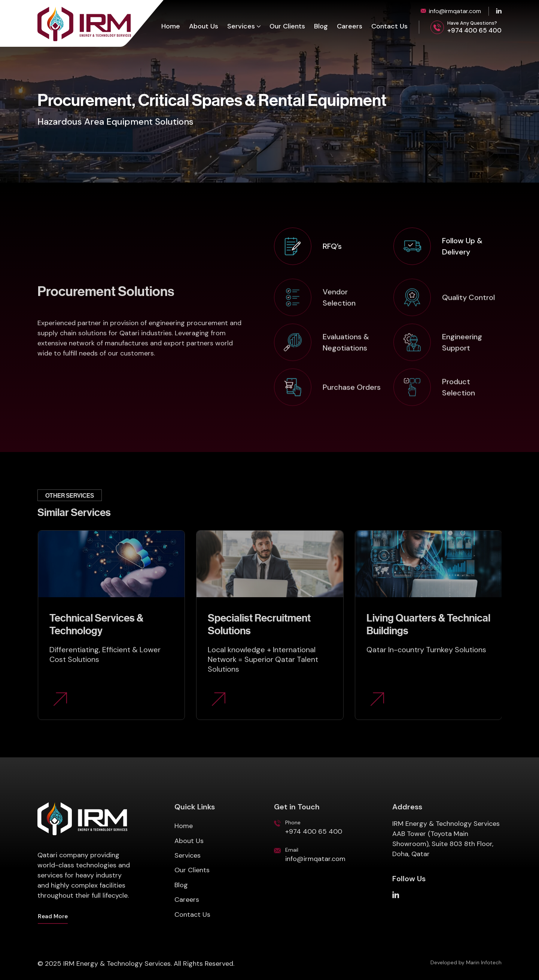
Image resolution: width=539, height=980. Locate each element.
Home (171, 27)
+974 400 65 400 (474, 30)
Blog (321, 27)
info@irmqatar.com (455, 11)
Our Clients (287, 27)
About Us (204, 27)
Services (241, 27)
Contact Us (389, 27)
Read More (53, 916)
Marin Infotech (484, 962)
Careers (350, 27)
